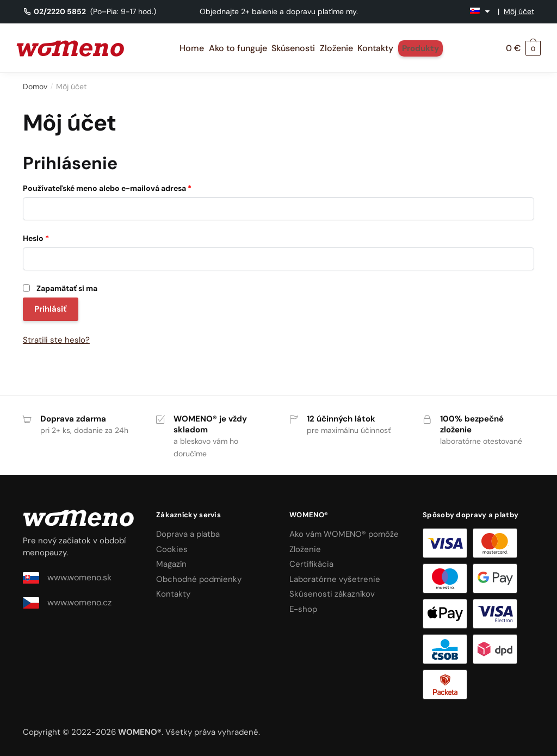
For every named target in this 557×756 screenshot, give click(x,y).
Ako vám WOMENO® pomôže (344, 534)
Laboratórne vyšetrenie (335, 579)
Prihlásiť (51, 309)
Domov (35, 86)
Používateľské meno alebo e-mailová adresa (107, 188)
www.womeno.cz (67, 603)
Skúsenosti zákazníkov (332, 594)
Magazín (171, 564)
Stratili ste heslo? (56, 340)
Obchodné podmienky (199, 579)
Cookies (172, 549)
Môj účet (519, 11)
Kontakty (173, 594)
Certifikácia (311, 564)
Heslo (36, 238)
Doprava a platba (188, 534)
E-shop (303, 609)
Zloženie (305, 549)
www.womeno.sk (67, 578)
